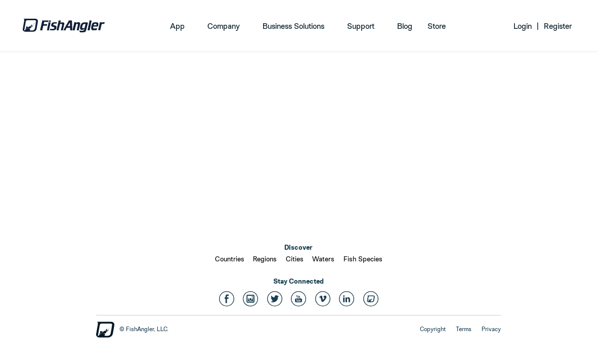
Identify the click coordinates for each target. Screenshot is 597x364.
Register (558, 26)
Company (224, 26)
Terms (464, 329)
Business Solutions (293, 26)
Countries (230, 259)
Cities (295, 259)
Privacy (491, 329)
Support (361, 26)
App (177, 26)
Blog (405, 26)
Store (437, 26)
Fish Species (363, 259)
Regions (265, 259)
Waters (323, 259)
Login (523, 26)
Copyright (433, 329)
